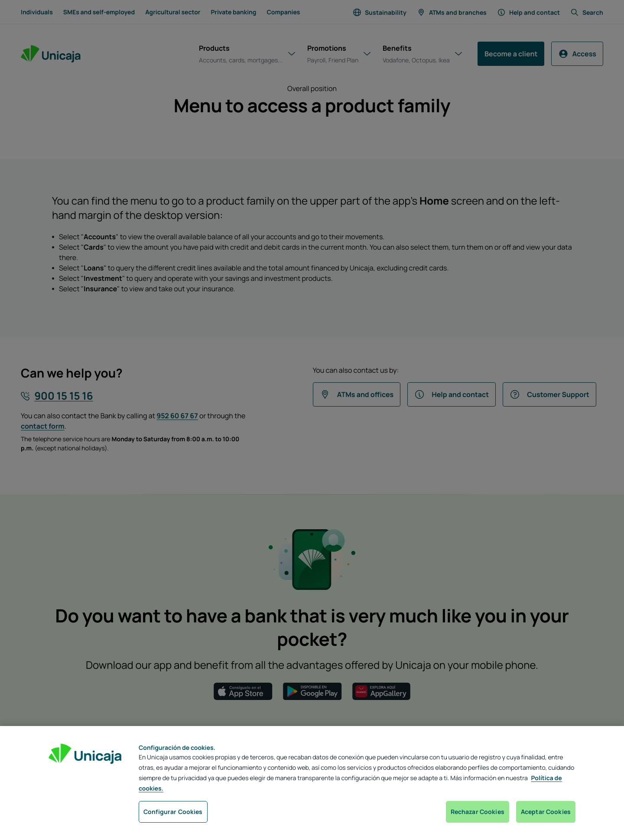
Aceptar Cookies (546, 812)
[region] (312, 783)
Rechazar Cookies (478, 812)
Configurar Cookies (173, 812)
